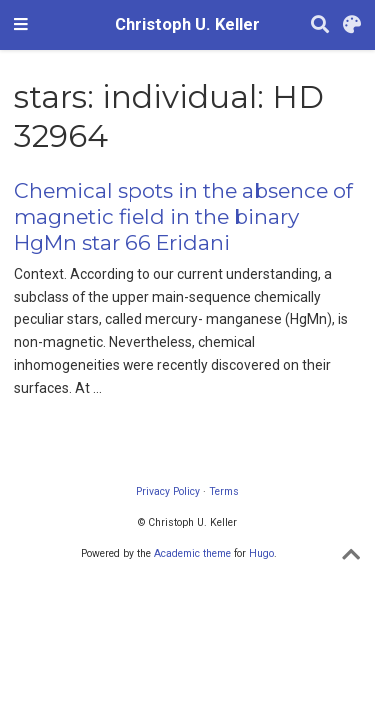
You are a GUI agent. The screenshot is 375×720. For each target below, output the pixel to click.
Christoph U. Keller (187, 24)
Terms (224, 491)
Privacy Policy (168, 491)
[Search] (320, 25)
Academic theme (192, 553)
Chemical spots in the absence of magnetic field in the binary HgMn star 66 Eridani (183, 216)
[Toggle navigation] (21, 25)
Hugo (261, 553)
